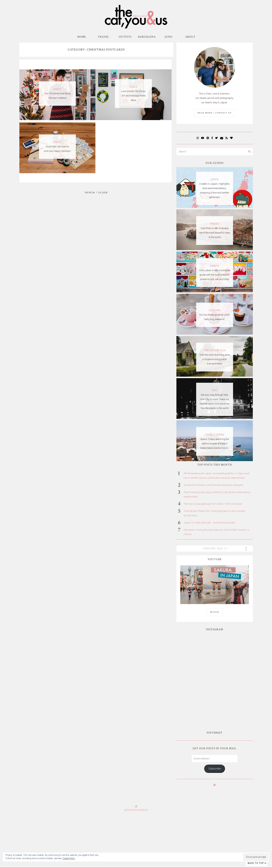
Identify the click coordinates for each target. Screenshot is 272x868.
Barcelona (147, 37)
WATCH (215, 612)
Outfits (125, 37)
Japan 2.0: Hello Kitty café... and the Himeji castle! (209, 523)
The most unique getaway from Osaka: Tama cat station (213, 504)
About (190, 37)
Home (82, 37)
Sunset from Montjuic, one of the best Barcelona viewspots (214, 485)
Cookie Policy (69, 858)
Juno (169, 37)
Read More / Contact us (215, 113)
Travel (103, 37)
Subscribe (215, 724)
